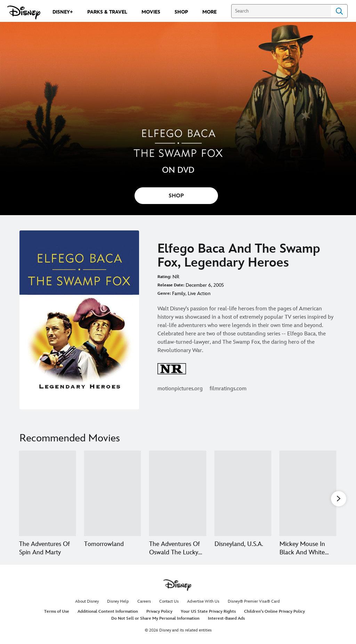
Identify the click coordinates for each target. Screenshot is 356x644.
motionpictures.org (180, 389)
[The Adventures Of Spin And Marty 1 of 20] (47, 493)
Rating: (164, 277)
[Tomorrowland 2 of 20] (112, 493)
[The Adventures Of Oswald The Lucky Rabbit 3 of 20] (177, 493)
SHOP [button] (176, 196)
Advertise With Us (203, 601)
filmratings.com (228, 389)
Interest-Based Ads (226, 618)
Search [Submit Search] (339, 11)
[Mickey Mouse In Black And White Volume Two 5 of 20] (308, 493)
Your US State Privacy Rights (208, 612)
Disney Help (118, 601)
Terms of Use (57, 612)
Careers (144, 601)
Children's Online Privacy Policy (274, 612)
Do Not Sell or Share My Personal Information (155, 618)
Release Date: (171, 285)
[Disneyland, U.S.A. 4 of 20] (243, 493)
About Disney (87, 601)
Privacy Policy (159, 612)
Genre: (164, 294)
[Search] (281, 11)
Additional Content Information (108, 612)
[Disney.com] (24, 13)
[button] (339, 498)
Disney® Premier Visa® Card (254, 601)
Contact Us (169, 601)
